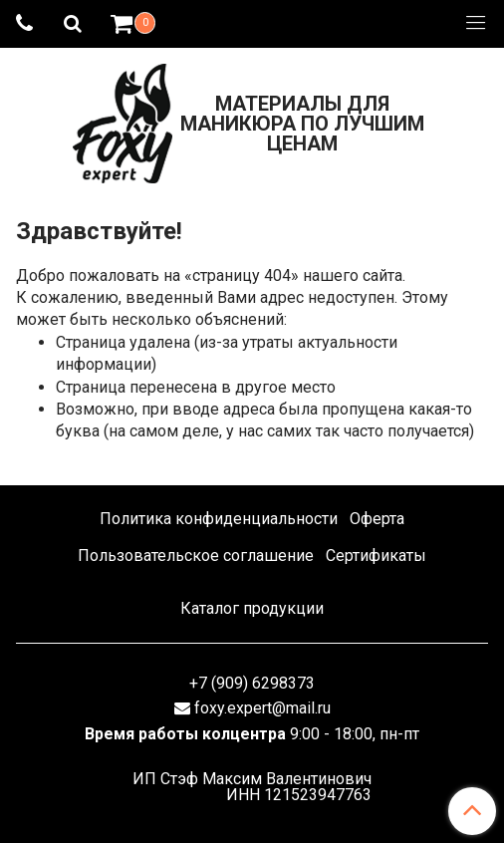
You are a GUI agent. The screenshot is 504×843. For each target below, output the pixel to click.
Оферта (377, 519)
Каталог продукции (252, 608)
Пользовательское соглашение (196, 556)
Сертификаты (376, 556)
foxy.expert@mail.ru (262, 708)
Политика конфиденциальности (219, 519)
